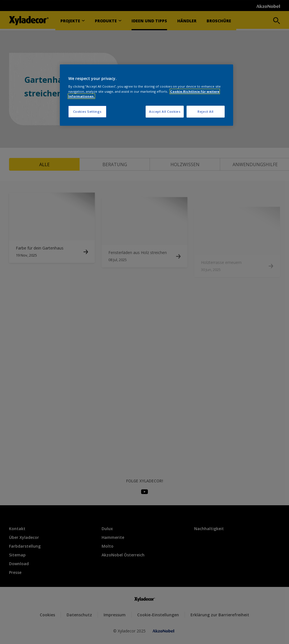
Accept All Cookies (165, 111)
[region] (146, 95)
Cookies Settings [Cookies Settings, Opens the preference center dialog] (87, 111)
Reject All (206, 111)
